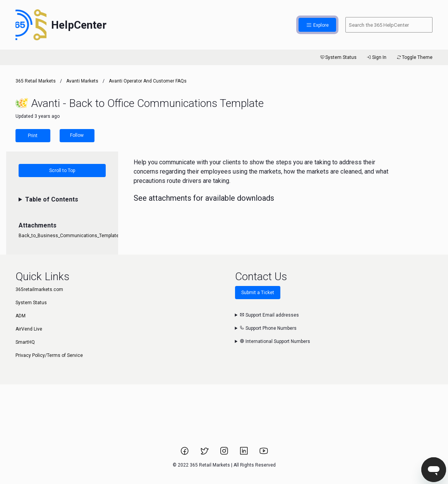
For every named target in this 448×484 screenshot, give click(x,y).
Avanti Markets (82, 81)
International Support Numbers (275, 341)
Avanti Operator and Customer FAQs (148, 81)
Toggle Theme (414, 57)
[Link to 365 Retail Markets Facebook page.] (185, 453)
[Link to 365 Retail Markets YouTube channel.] (264, 453)
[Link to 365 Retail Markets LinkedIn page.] (245, 453)
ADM (21, 316)
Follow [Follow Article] (77, 135)
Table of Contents (52, 199)
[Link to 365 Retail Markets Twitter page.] (205, 453)
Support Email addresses (269, 315)
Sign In (376, 57)
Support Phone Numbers (268, 328)
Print (33, 136)
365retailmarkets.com (39, 289)
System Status (338, 57)
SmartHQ (25, 342)
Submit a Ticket (258, 293)
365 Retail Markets (36, 81)
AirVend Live (29, 329)
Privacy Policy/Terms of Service (49, 355)
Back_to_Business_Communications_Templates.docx (76, 236)
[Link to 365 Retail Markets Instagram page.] (225, 453)
